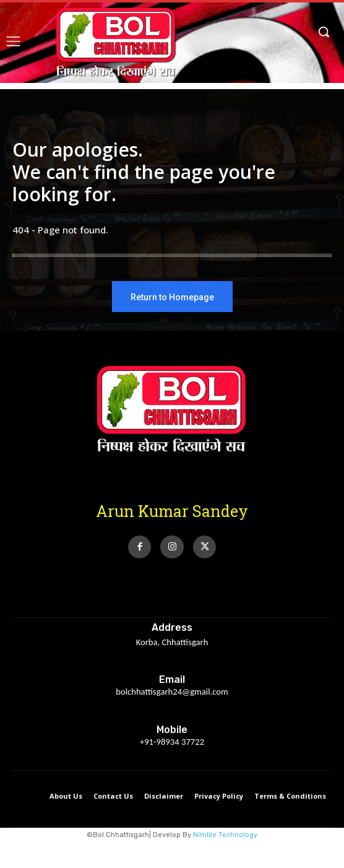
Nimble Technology (225, 835)
